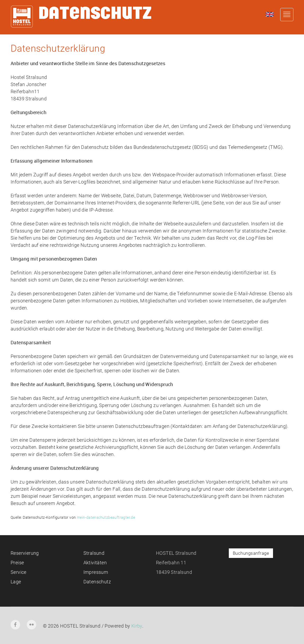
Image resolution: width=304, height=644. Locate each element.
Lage (16, 582)
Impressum (96, 572)
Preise (17, 563)
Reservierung (25, 553)
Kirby (137, 626)
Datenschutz (97, 582)
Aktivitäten (95, 563)
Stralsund (94, 553)
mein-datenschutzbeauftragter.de (106, 517)
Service (19, 572)
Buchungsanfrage (251, 553)
